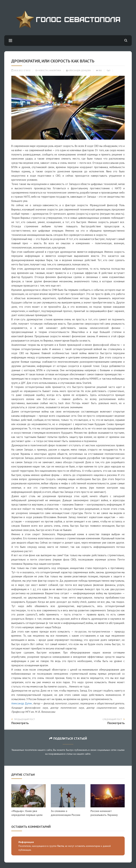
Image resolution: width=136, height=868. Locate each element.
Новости (43, 70)
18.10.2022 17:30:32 (21, 70)
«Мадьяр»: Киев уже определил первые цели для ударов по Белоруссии (28, 815)
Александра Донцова (79, 70)
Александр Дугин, (22, 703)
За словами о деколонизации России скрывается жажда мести (67, 815)
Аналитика (55, 70)
